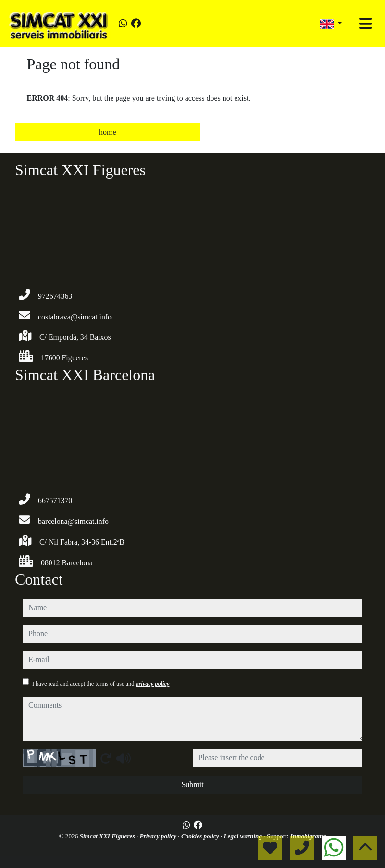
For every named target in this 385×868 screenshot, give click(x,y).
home (108, 132)
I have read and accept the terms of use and (101, 684)
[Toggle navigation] (365, 24)
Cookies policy (201, 836)
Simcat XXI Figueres (108, 836)
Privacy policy (159, 836)
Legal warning (244, 836)
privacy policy (152, 684)
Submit (192, 785)
